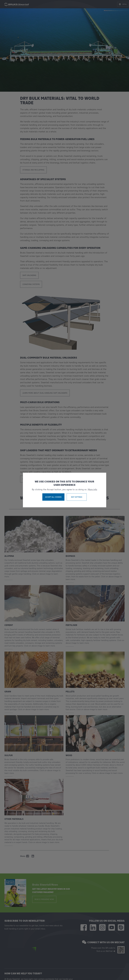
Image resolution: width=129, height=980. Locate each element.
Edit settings (77, 497)
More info (92, 489)
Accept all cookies (53, 497)
